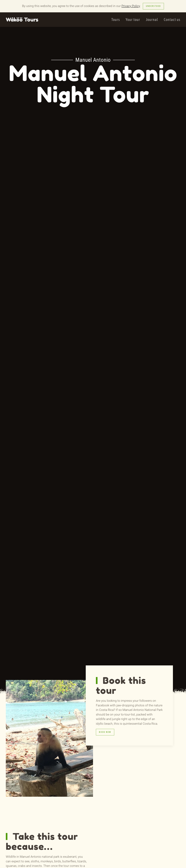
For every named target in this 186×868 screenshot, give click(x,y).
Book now (105, 732)
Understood (153, 6)
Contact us (172, 20)
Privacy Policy (131, 6)
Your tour (133, 20)
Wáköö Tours (22, 20)
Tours (116, 20)
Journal (152, 20)
